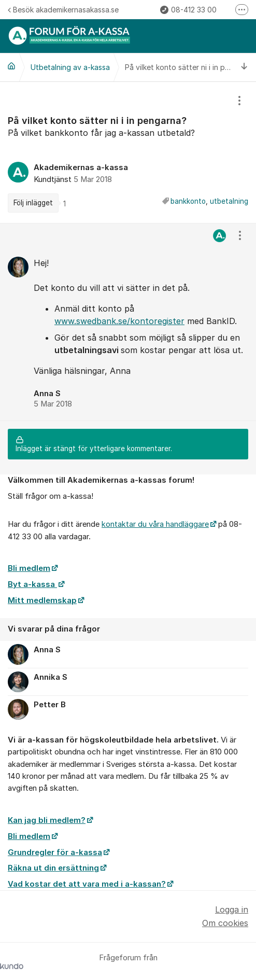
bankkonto (188, 201)
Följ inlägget (33, 203)
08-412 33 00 (188, 10)
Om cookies (225, 923)
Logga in (232, 909)
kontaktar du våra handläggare (155, 524)
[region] (128, 152)
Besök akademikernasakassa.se (63, 10)
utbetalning (229, 201)
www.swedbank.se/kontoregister (119, 321)
